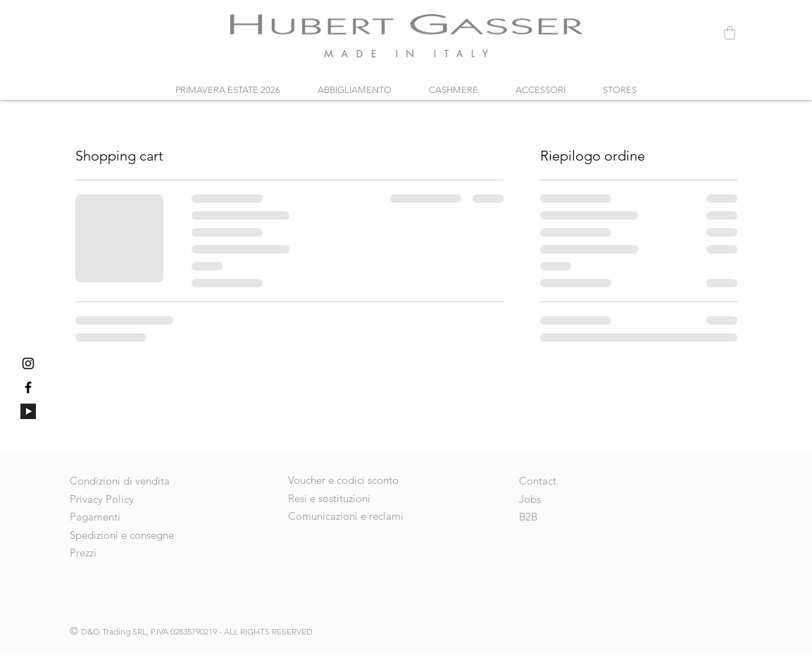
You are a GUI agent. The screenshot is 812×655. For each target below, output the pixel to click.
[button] (730, 33)
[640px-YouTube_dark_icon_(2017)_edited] (28, 411)
